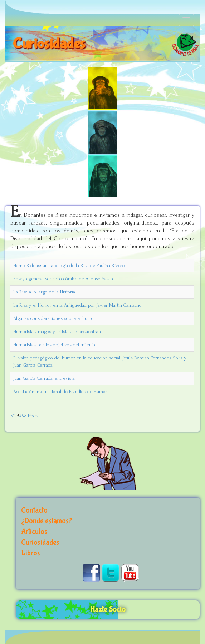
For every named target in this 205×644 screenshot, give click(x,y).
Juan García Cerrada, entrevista (44, 378)
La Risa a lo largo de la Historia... (46, 292)
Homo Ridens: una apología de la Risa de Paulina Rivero (69, 265)
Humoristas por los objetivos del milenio (54, 345)
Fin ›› (32, 416)
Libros (31, 553)
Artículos (34, 532)
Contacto (34, 510)
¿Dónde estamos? (47, 521)
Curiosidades (40, 542)
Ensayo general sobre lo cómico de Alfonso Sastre (64, 279)
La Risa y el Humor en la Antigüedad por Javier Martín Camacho (77, 305)
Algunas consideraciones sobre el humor (54, 318)
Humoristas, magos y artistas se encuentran (57, 331)
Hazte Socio (108, 610)
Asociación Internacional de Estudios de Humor (60, 391)
